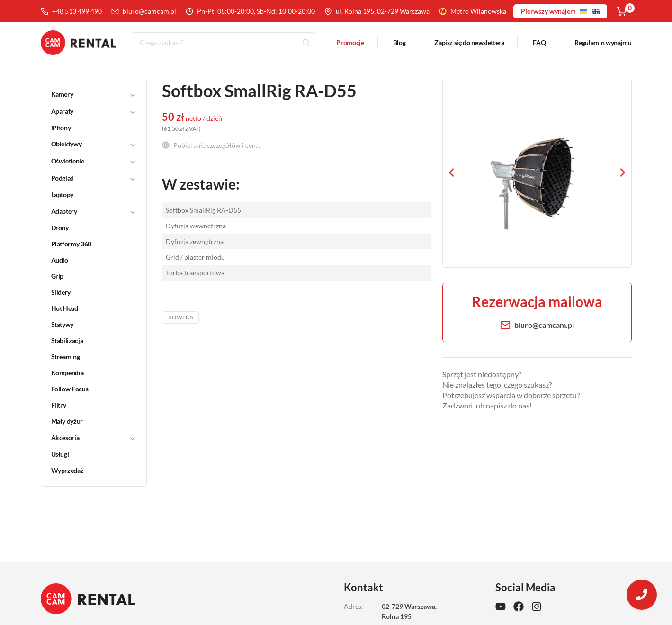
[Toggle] (133, 94)
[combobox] (224, 43)
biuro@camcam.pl (144, 11)
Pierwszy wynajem (560, 11)
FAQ (539, 42)
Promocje (350, 42)
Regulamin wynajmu (603, 42)
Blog (399, 42)
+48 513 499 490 (71, 11)
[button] (88, 94)
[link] (88, 128)
